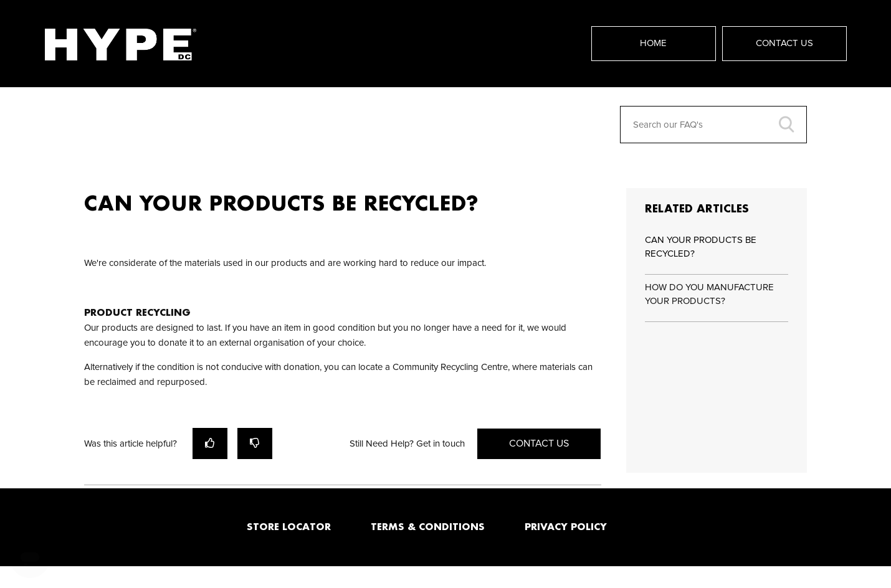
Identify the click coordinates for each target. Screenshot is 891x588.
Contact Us (784, 43)
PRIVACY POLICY (566, 526)
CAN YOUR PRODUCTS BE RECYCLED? (701, 247)
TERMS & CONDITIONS (428, 526)
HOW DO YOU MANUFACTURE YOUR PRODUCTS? (709, 295)
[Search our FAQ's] (713, 125)
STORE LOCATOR (289, 526)
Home (653, 43)
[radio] (210, 443)
